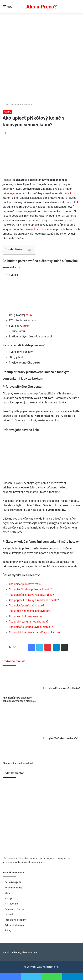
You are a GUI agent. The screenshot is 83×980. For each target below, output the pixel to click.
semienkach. (33, 229)
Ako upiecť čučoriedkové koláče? (61, 738)
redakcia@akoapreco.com (25, 952)
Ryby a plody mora (14, 925)
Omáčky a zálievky (14, 909)
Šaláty (8, 930)
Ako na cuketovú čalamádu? (18, 764)
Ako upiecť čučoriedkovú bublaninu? (31, 627)
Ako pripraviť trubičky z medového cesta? (34, 600)
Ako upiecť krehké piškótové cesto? (30, 589)
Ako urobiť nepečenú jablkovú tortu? (31, 611)
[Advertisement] (41, 57)
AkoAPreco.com (12, 105)
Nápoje (8, 898)
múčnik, (67, 193)
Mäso (8, 893)
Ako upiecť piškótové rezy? (25, 584)
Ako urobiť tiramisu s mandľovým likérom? (34, 632)
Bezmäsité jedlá (13, 882)
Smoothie (12, 904)
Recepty (28, 105)
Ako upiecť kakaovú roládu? (25, 616)
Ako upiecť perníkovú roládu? (26, 606)
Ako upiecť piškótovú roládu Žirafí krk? (32, 595)
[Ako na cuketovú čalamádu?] (21, 734)
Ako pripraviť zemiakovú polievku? (61, 688)
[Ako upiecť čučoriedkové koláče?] (62, 721)
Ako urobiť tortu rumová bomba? (28, 622)
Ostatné (9, 914)
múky (29, 315)
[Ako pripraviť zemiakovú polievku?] (62, 677)
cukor (26, 326)
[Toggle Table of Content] (28, 250)
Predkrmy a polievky (15, 920)
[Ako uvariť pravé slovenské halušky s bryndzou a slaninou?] (21, 682)
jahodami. (19, 193)
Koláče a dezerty (13, 888)
